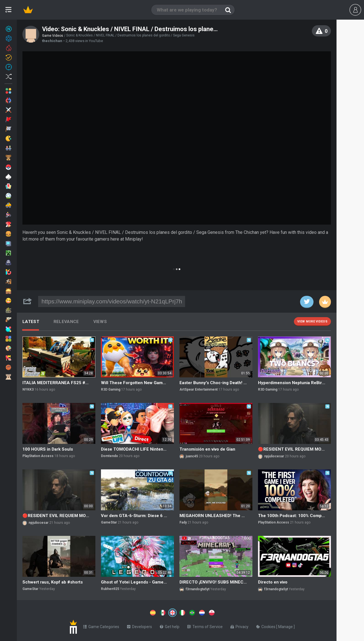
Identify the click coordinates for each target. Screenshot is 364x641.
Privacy (239, 626)
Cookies (266, 626)
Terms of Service (205, 626)
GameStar (109, 522)
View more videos (312, 321)
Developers (140, 626)
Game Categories (101, 626)
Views (100, 322)
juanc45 (192, 456)
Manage (286, 626)
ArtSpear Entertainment (199, 389)
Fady (183, 522)
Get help (170, 626)
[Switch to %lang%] (121, 612)
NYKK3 (28, 389)
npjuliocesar (274, 456)
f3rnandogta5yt (198, 589)
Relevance (66, 322)
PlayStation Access (38, 456)
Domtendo (110, 456)
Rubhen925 (110, 589)
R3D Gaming (111, 389)
